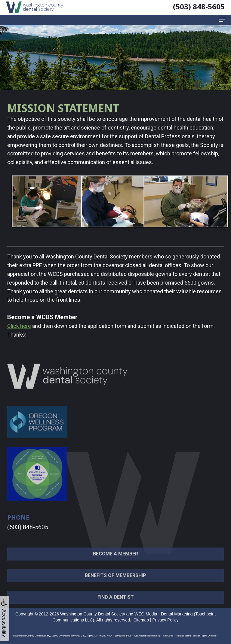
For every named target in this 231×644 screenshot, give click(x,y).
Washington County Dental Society (93, 614)
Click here (19, 326)
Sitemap (141, 620)
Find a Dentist (116, 604)
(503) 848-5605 (28, 527)
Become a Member (115, 561)
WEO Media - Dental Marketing (164, 614)
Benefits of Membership (115, 582)
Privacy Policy (165, 620)
